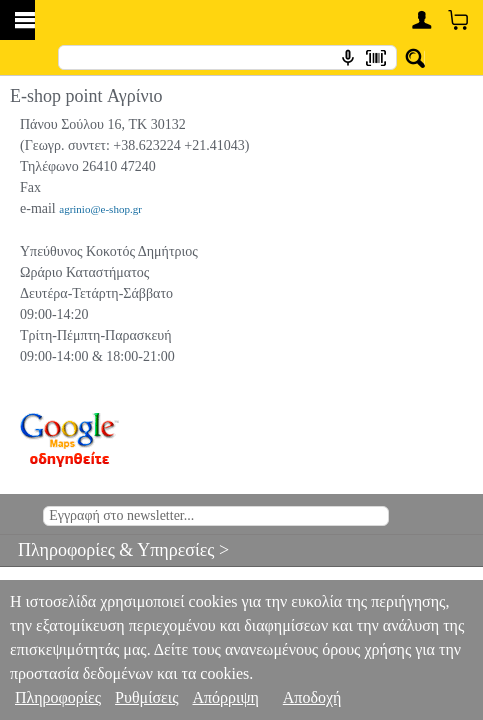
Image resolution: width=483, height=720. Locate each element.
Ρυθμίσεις (146, 697)
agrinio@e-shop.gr (100, 209)
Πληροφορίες (58, 697)
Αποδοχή (312, 697)
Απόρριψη (225, 697)
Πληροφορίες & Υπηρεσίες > (114, 550)
